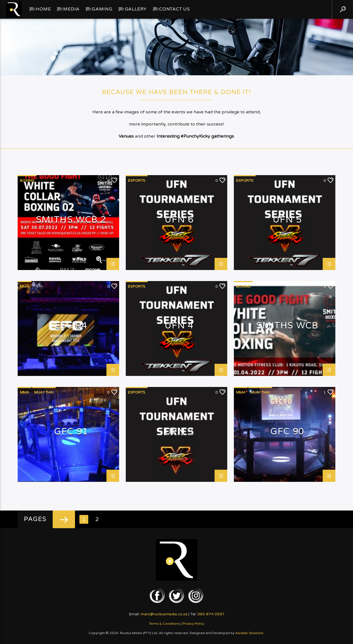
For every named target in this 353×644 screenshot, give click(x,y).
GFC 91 (71, 432)
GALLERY (136, 9)
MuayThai (44, 392)
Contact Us (175, 9)
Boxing (27, 181)
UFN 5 (287, 220)
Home (43, 9)
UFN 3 (179, 432)
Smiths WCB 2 (71, 220)
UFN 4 (179, 326)
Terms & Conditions (165, 624)
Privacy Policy (193, 624)
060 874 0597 (211, 614)
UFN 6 (179, 220)
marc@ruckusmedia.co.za (164, 614)
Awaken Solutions (249, 633)
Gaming (102, 9)
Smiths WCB (287, 326)
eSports (137, 181)
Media (71, 9)
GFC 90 (287, 432)
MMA (25, 287)
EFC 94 (71, 326)
